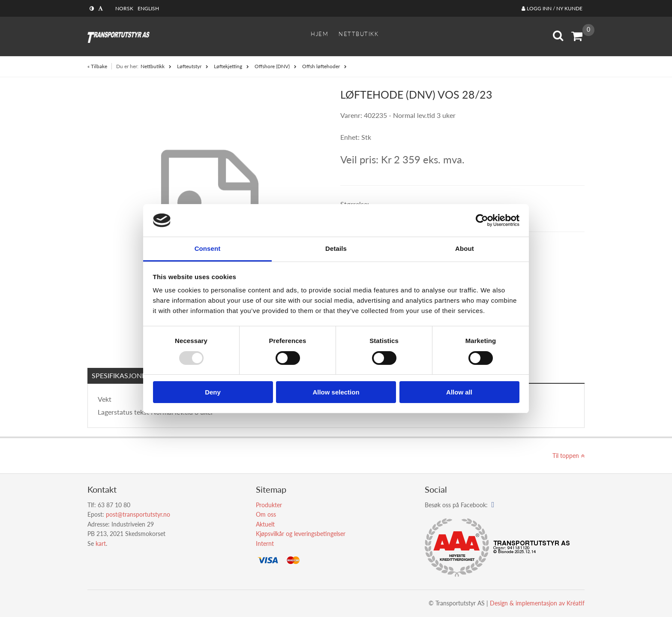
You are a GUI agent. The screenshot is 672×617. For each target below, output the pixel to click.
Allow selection (336, 392)
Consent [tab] (208, 248)
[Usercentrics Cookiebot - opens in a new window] (482, 220)
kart (101, 543)
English (148, 8)
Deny (213, 392)
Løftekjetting (228, 66)
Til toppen (568, 456)
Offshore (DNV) (272, 66)
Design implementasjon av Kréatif (537, 603)
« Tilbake (97, 66)
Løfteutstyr (189, 66)
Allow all (459, 392)
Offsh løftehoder (321, 66)
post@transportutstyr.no (138, 514)
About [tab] (465, 248)
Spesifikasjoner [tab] (121, 375)
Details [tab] (336, 248)
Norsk (124, 8)
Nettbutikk (153, 66)
